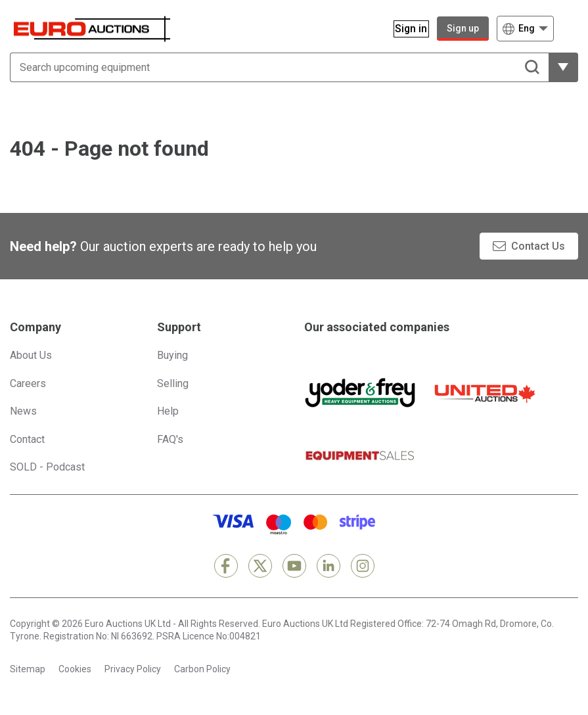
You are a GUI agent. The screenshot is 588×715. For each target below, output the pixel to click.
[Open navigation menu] (570, 29)
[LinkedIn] (328, 566)
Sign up (463, 28)
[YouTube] (294, 566)
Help (168, 411)
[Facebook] (226, 566)
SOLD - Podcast (47, 467)
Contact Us (538, 246)
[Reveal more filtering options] (563, 67)
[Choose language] (525, 29)
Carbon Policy (202, 669)
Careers (28, 383)
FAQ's (170, 439)
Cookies (75, 669)
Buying (172, 355)
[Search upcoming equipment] (279, 67)
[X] (260, 566)
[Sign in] (404, 29)
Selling (173, 383)
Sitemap (28, 669)
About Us (31, 355)
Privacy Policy (133, 669)
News (23, 411)
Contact (27, 439)
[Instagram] (363, 566)
